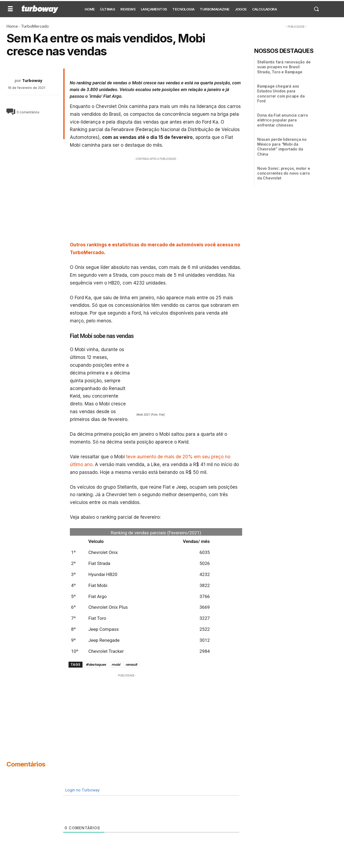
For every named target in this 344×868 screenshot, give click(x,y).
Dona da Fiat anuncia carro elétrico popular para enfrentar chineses (283, 120)
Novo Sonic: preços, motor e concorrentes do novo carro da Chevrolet (284, 173)
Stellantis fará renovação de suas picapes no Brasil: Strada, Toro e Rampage (284, 67)
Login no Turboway (82, 790)
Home (12, 26)
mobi (116, 664)
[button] (316, 9)
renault (131, 664)
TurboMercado (35, 26)
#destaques (96, 664)
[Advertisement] (156, 199)
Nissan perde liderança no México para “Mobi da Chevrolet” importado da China (282, 147)
